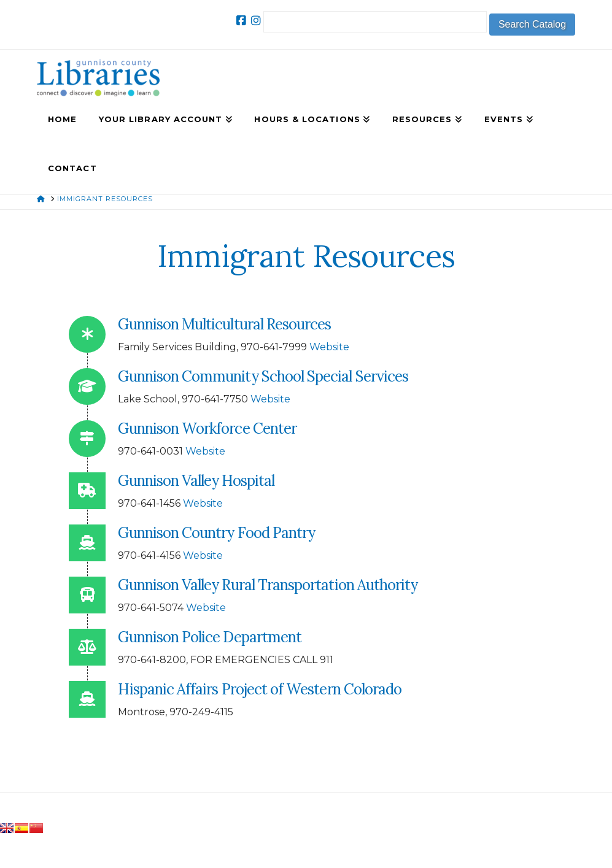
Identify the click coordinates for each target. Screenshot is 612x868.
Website (329, 347)
